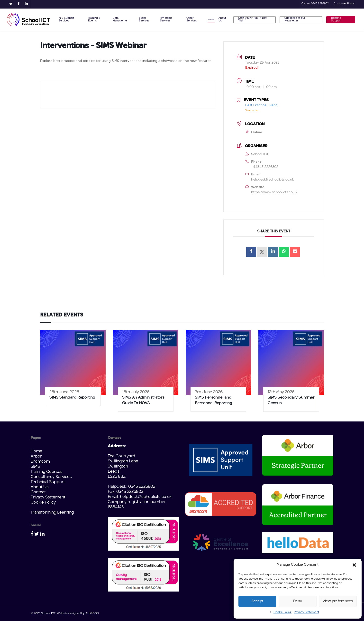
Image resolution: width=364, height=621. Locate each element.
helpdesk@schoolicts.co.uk (273, 180)
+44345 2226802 (265, 167)
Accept (257, 601)
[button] (354, 565)
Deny (298, 601)
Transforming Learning (52, 512)
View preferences (338, 601)
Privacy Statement (307, 612)
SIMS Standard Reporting (72, 398)
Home (36, 451)
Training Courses (47, 472)
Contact (38, 492)
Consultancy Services (51, 477)
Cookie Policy (282, 612)
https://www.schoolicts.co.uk (274, 192)
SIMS (35, 467)
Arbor (36, 456)
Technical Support (48, 482)
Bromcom (40, 462)
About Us (40, 487)
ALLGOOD (92, 613)
